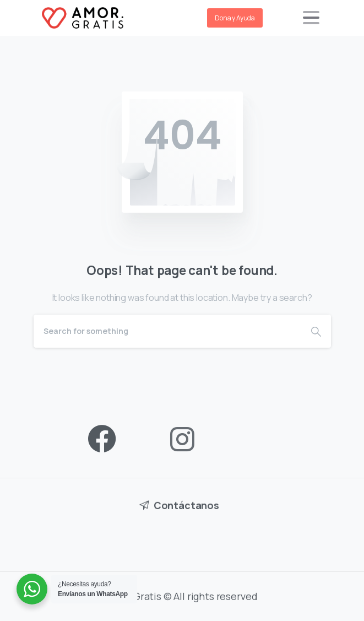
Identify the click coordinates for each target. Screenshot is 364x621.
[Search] (167, 331)
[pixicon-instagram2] (182, 439)
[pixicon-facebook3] (102, 439)
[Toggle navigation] (311, 18)
